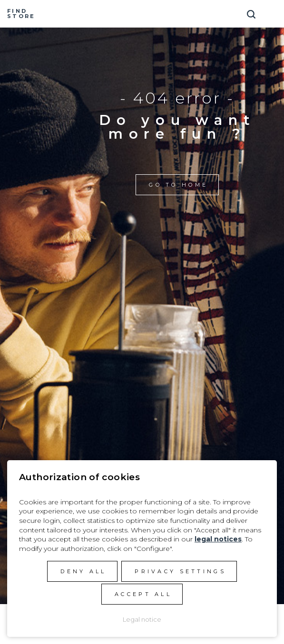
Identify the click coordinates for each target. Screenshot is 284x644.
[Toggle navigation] (272, 11)
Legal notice (142, 619)
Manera (142, 14)
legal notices (218, 539)
